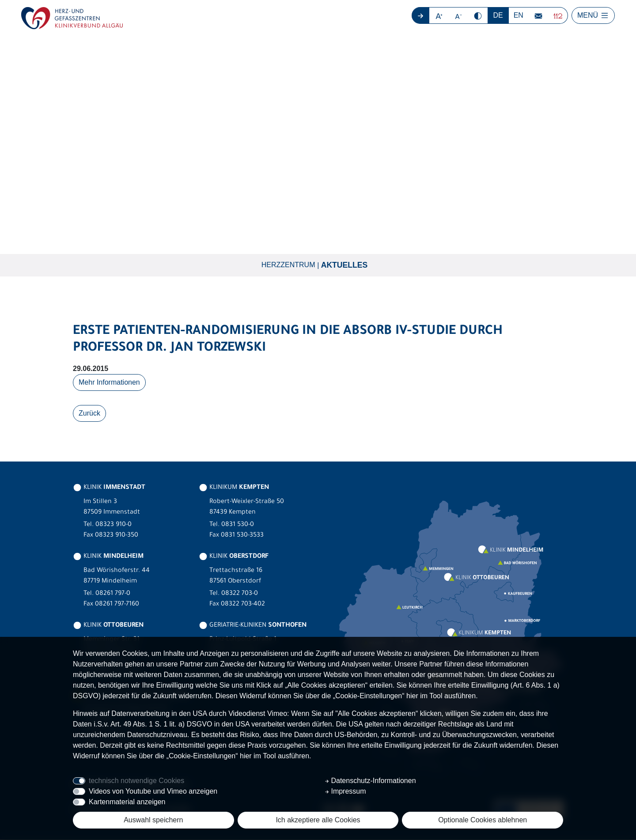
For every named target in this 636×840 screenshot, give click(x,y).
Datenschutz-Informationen (370, 781)
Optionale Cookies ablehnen (483, 820)
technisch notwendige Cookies (136, 781)
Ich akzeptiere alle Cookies (318, 820)
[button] (439, 15)
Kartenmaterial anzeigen (127, 802)
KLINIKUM (234, 488)
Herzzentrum (288, 265)
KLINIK (109, 488)
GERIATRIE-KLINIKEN (253, 626)
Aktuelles (344, 265)
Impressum (345, 791)
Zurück (89, 414)
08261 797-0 (113, 594)
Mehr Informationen (109, 383)
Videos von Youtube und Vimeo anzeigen (153, 791)
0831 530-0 (238, 526)
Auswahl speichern (153, 820)
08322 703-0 (240, 594)
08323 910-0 (114, 526)
